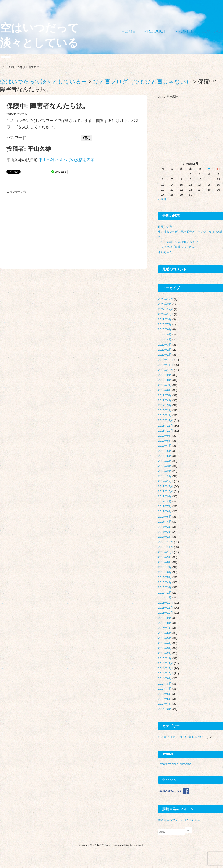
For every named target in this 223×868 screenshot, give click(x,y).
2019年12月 (166, 360)
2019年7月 (165, 385)
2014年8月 (165, 684)
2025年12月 (166, 299)
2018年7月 (165, 446)
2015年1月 (165, 658)
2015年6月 (165, 633)
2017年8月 (165, 501)
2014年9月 (165, 678)
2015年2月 (165, 653)
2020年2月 (165, 350)
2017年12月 (166, 481)
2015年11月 (166, 608)
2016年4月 (165, 582)
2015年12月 (166, 603)
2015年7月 (165, 628)
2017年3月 (165, 527)
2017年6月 (165, 511)
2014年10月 (166, 673)
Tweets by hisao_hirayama (175, 764)
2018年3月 (165, 466)
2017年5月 (165, 517)
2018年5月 (165, 456)
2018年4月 (165, 461)
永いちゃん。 (166, 252)
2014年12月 (166, 663)
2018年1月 (165, 476)
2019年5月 (165, 395)
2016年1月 (165, 598)
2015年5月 (165, 638)
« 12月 (162, 199)
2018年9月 (165, 436)
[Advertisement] (39, 222)
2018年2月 (165, 471)
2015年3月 (165, 648)
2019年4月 (165, 400)
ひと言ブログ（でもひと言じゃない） (182, 737)
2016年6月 (165, 572)
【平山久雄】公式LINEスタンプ (178, 242)
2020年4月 (165, 339)
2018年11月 (166, 426)
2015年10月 (166, 613)
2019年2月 (165, 410)
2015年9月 (165, 618)
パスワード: (43, 138)
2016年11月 (166, 547)
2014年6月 (165, 694)
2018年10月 (166, 431)
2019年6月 (165, 390)
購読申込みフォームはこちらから (179, 820)
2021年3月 (165, 319)
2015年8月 (165, 623)
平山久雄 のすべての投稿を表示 (67, 160)
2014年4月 (165, 704)
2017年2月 (165, 532)
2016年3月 (165, 587)
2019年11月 (166, 365)
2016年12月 (166, 542)
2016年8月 (165, 562)
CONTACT (212, 31)
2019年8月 (165, 380)
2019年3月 (165, 405)
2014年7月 (165, 689)
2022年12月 (166, 309)
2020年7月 (165, 324)
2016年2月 (165, 593)
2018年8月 (165, 441)
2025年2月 (165, 304)
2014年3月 (165, 709)
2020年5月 (165, 335)
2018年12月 (166, 420)
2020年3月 (165, 345)
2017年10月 (166, 491)
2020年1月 (165, 355)
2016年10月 (166, 552)
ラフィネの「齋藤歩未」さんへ (178, 247)
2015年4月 (165, 643)
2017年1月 (165, 537)
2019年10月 (166, 370)
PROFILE (184, 31)
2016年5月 (165, 577)
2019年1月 (165, 415)
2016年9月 (165, 557)
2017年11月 (166, 486)
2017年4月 (165, 522)
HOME (128, 31)
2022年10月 (166, 314)
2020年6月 (165, 329)
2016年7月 (165, 567)
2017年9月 (165, 496)
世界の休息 (165, 227)
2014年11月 (166, 668)
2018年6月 (165, 451)
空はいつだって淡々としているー (39, 43)
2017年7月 (165, 506)
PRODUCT (155, 31)
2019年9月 (165, 375)
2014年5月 (165, 699)
